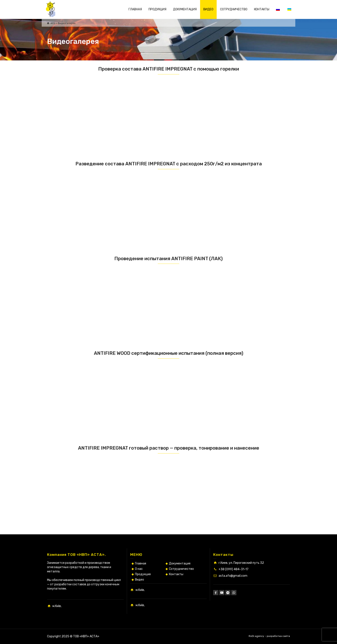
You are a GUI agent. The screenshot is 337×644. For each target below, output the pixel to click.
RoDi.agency (256, 636)
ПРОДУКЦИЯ (157, 9)
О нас (139, 569)
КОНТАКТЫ (262, 9)
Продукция (143, 574)
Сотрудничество (181, 569)
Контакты (176, 574)
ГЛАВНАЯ (135, 9)
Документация (180, 563)
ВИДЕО (208, 9)
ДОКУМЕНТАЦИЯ (185, 9)
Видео (139, 580)
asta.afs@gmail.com (233, 576)
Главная (141, 563)
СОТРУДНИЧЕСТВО (234, 9)
